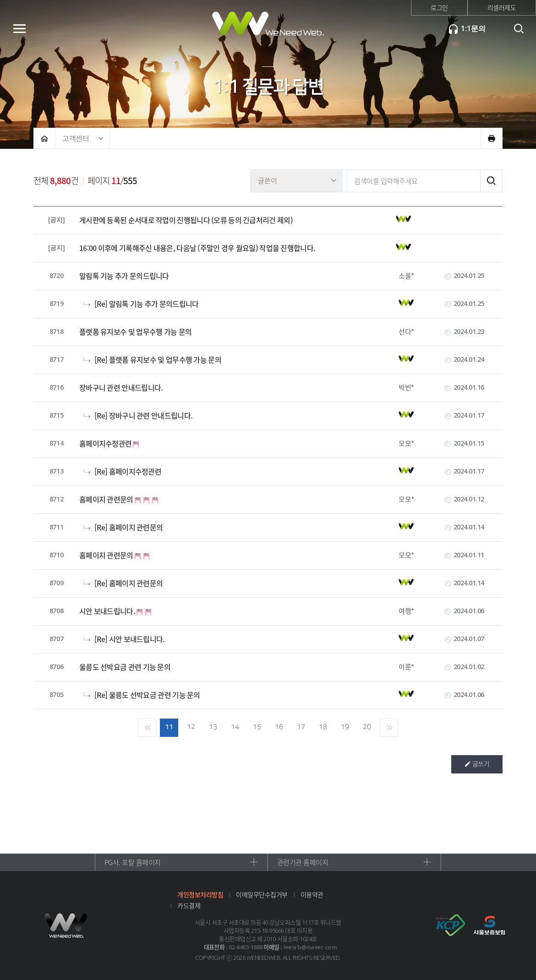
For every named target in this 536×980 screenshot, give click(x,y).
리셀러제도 (502, 7)
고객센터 (76, 138)
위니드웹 (268, 27)
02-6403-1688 (246, 947)
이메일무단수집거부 (262, 894)
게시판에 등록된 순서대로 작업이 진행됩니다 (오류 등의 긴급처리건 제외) (186, 220)
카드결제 (189, 905)
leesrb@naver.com (310, 947)
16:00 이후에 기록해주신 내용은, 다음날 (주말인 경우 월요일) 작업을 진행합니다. (197, 248)
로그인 (439, 7)
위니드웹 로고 (66, 926)
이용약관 (312, 894)
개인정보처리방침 (200, 894)
